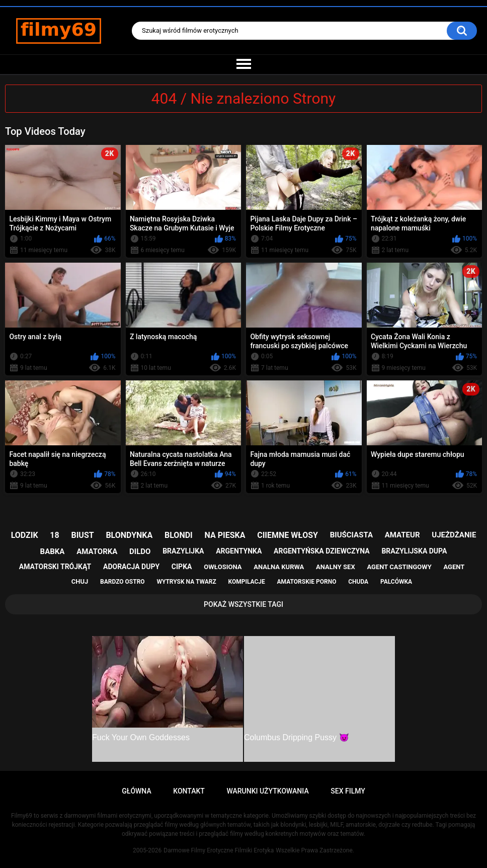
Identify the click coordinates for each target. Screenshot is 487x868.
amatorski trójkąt (55, 567)
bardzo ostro (123, 582)
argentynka (239, 551)
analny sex (336, 567)
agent (454, 567)
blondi (179, 535)
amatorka (97, 551)
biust (82, 535)
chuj (80, 581)
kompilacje (246, 582)
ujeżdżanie (454, 535)
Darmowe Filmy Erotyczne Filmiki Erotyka (219, 850)
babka (53, 551)
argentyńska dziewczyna (322, 551)
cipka (182, 567)
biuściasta (351, 535)
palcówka (396, 582)
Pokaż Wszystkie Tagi (243, 604)
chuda (358, 582)
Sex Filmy (348, 791)
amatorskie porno (307, 582)
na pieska (225, 535)
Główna (137, 791)
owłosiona (223, 567)
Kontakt (189, 791)
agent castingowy (399, 567)
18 (54, 535)
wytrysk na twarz (186, 582)
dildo (140, 551)
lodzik (25, 535)
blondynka (129, 535)
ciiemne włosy (288, 535)
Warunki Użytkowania (267, 791)
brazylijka (183, 551)
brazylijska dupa (414, 551)
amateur (402, 535)
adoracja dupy (131, 567)
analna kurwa (279, 567)
